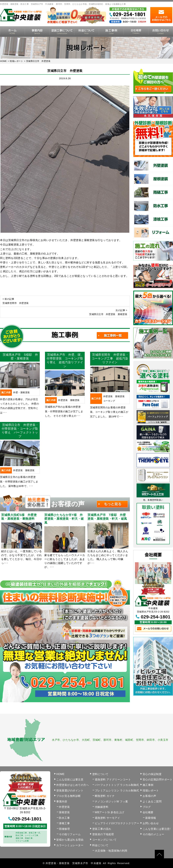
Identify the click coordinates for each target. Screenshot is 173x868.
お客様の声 (149, 796)
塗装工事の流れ (62, 32)
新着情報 (151, 818)
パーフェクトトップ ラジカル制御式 (117, 785)
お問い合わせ (151, 823)
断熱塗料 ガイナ (105, 796)
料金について (87, 32)
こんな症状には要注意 (70, 780)
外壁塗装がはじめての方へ (73, 785)
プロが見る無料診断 (69, 796)
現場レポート (151, 791)
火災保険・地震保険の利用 (111, 851)
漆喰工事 (64, 823)
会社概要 (136, 32)
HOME (12, 32)
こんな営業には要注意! (157, 829)
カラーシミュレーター (70, 845)
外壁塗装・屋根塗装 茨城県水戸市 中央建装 (74, 863)
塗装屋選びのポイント (70, 791)
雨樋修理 (64, 829)
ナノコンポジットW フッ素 (111, 802)
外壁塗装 (64, 807)
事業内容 (37, 32)
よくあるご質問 (152, 802)
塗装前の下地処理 (103, 834)
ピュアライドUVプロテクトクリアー (117, 823)
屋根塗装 (64, 812)
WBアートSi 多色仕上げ (110, 812)
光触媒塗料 (102, 807)
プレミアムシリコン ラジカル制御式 (117, 791)
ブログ (147, 807)
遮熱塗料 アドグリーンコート (113, 780)
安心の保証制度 (152, 774)
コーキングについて (104, 840)
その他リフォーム (70, 834)
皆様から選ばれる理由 (70, 840)
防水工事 (64, 818)
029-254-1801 (156, 617)
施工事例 (111, 32)
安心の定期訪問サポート (158, 780)
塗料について (100, 774)
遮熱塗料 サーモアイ (107, 818)
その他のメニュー (153, 834)
